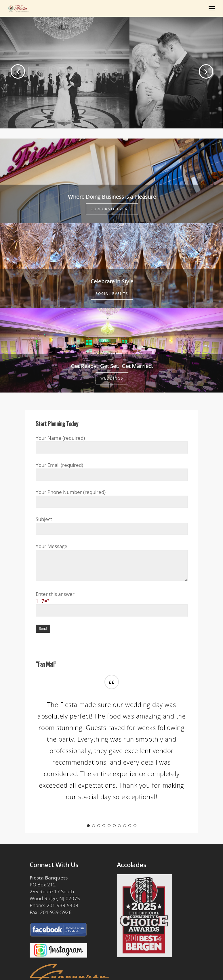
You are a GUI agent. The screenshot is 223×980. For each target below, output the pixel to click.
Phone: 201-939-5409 (54, 905)
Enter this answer (112, 604)
